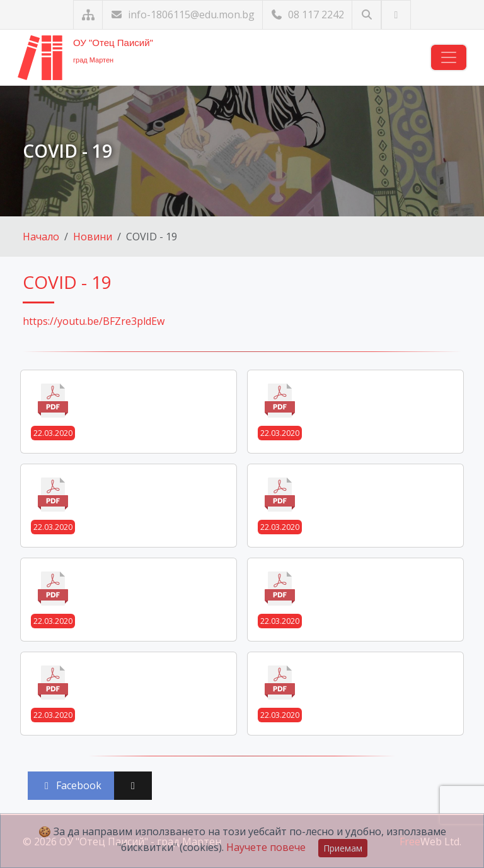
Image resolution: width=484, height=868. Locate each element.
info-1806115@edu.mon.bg (182, 15)
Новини (93, 237)
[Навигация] (449, 57)
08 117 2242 (307, 15)
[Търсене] (366, 15)
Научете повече (266, 847)
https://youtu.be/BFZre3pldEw (94, 321)
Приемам (343, 848)
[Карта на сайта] (88, 15)
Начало (41, 237)
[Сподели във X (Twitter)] (133, 786)
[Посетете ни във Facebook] (396, 15)
